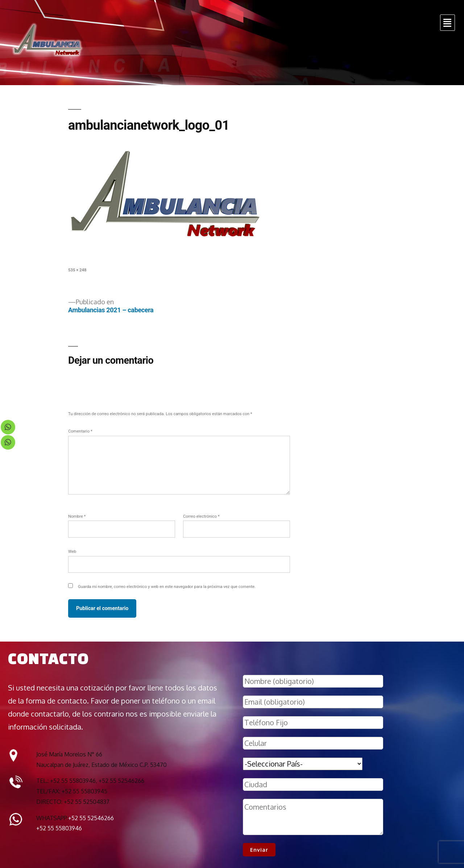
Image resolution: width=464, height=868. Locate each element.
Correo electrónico (201, 516)
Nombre (77, 516)
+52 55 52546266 (91, 818)
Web (72, 551)
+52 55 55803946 (59, 828)
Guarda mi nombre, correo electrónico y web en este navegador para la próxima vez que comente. (167, 587)
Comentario (80, 431)
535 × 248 (77, 270)
